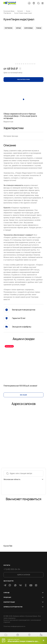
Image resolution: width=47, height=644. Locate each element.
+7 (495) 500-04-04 (12, 569)
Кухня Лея (8, 546)
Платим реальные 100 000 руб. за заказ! (20, 386)
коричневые (29, 28)
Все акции (23, 395)
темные (39, 28)
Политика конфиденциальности (14, 626)
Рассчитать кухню (23, 79)
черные (18, 28)
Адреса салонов (24, 575)
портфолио (9, 28)
